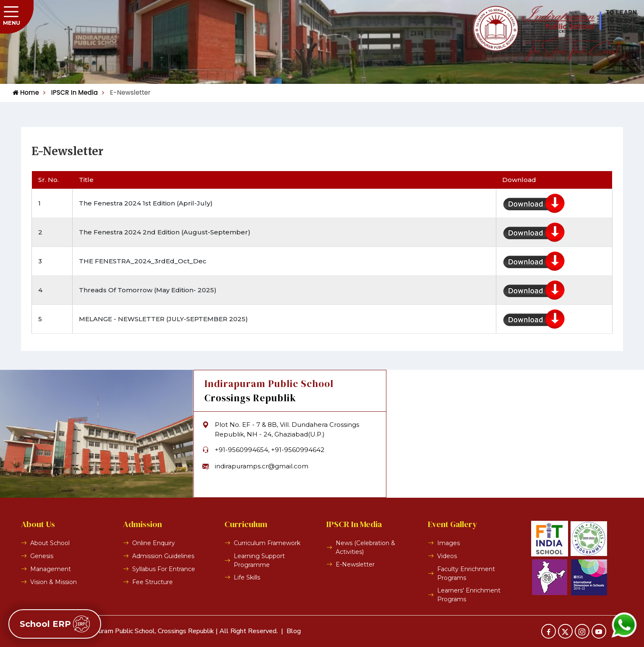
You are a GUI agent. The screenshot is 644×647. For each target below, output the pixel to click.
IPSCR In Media (70, 92)
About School (50, 543)
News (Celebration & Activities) (365, 547)
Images (448, 543)
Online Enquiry (154, 543)
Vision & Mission (53, 582)
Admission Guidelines (163, 556)
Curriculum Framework (267, 543)
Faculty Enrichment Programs (466, 573)
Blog (294, 631)
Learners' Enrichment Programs (469, 595)
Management (51, 569)
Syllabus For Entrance (164, 569)
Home (26, 92)
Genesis (42, 556)
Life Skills (247, 577)
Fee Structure (153, 582)
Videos (447, 556)
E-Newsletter (126, 92)
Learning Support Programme (259, 560)
